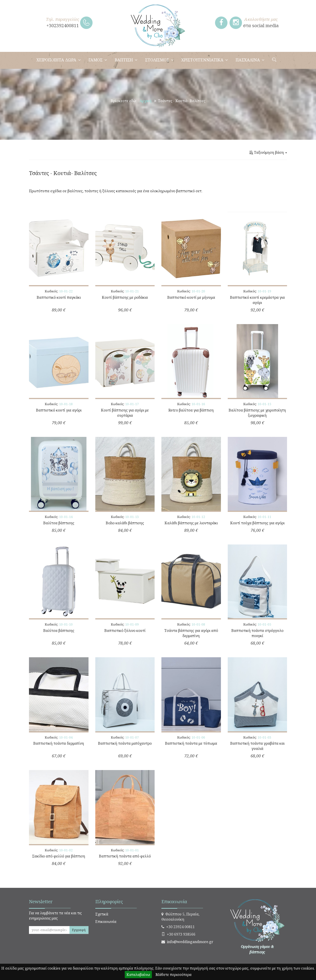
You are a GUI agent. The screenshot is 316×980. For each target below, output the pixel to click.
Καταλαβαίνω (138, 975)
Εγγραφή (79, 930)
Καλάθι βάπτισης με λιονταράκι (191, 523)
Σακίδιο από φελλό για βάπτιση (59, 856)
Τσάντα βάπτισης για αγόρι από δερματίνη (191, 633)
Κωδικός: (59, 291)
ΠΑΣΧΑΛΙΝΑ (250, 60)
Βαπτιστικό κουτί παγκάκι (59, 297)
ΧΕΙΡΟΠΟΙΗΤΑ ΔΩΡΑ (59, 60)
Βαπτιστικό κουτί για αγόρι (59, 410)
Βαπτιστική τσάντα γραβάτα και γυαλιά (257, 746)
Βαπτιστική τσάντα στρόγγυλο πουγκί (257, 633)
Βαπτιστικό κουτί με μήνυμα (191, 297)
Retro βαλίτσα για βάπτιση (191, 410)
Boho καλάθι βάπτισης (125, 523)
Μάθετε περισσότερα (174, 975)
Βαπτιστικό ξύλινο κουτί (125, 631)
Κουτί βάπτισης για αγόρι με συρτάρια (125, 413)
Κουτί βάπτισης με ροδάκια (125, 297)
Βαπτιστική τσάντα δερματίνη (59, 743)
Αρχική (146, 101)
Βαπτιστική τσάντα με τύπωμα (191, 743)
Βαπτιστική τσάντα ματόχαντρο (125, 743)
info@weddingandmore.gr (190, 942)
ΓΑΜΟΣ (98, 60)
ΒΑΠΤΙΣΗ (126, 60)
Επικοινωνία (106, 922)
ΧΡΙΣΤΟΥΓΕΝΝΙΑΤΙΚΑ (205, 60)
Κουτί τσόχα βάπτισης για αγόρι (257, 523)
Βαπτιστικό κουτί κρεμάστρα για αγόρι (257, 300)
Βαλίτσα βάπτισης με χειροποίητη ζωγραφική (257, 413)
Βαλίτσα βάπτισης (59, 523)
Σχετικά (102, 914)
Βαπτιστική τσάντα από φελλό (125, 856)
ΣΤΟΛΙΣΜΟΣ (159, 60)
